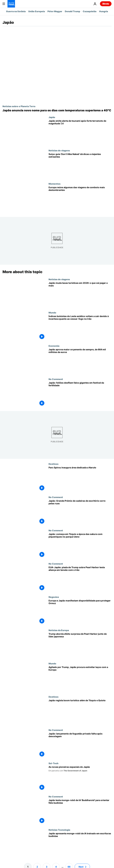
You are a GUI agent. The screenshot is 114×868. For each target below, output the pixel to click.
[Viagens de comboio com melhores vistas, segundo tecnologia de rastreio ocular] (80, 199)
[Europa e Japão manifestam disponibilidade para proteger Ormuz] (80, 612)
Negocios (54, 597)
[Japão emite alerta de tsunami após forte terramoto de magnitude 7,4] (80, 133)
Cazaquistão (90, 11)
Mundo (52, 312)
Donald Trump (72, 11)
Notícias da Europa (59, 630)
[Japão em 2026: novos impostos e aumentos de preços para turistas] (80, 295)
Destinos (53, 464)
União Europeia (37, 11)
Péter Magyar (55, 11)
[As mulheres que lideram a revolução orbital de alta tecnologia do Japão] (80, 779)
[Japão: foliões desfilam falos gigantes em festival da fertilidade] (80, 394)
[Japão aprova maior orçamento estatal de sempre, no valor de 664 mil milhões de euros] (80, 361)
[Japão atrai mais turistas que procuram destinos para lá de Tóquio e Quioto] (80, 712)
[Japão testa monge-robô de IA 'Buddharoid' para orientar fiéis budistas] (80, 812)
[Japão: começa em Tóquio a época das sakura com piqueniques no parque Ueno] (80, 546)
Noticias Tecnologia (59, 830)
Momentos (55, 184)
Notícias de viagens (59, 150)
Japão (52, 117)
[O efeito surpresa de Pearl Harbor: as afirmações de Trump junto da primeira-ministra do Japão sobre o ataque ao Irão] (80, 646)
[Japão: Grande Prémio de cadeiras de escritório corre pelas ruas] (80, 512)
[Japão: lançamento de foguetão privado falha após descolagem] (80, 745)
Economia (54, 346)
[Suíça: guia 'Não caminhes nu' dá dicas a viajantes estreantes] (80, 166)
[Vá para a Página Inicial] (11, 4)
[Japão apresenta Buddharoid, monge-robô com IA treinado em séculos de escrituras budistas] (80, 845)
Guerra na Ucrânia (16, 11)
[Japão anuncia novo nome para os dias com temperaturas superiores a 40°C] (57, 110)
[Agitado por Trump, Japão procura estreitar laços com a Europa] (80, 679)
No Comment (56, 379)
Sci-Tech (53, 763)
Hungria (104, 11)
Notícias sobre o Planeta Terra (19, 106)
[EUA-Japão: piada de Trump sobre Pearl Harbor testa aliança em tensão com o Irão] (80, 579)
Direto (106, 4)
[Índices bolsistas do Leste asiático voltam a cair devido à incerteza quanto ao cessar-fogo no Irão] (80, 328)
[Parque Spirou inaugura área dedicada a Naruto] (80, 479)
